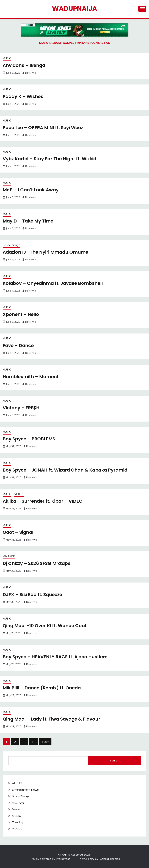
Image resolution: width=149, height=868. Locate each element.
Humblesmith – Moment (31, 377)
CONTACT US (101, 43)
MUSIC (44, 43)
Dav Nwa (31, 73)
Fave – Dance (19, 345)
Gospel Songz (11, 245)
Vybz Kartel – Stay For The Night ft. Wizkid (51, 159)
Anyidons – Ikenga (25, 65)
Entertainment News (25, 790)
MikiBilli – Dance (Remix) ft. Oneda (43, 688)
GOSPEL (69, 43)
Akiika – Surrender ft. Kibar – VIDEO (44, 501)
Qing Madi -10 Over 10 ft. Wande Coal (46, 626)
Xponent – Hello (21, 314)
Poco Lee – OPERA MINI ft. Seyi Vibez (44, 128)
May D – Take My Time (29, 221)
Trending (17, 822)
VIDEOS (19, 494)
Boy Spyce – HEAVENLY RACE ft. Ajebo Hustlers (57, 657)
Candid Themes (110, 859)
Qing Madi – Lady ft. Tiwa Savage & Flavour (53, 719)
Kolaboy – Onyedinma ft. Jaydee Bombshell (55, 283)
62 (34, 742)
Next (45, 742)
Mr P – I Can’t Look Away (31, 190)
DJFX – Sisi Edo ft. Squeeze (33, 594)
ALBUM (56, 43)
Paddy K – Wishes (24, 96)
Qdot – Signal (19, 532)
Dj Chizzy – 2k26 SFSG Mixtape (37, 563)
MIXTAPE (83, 43)
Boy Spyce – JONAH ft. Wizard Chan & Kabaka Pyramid (67, 470)
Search (114, 761)
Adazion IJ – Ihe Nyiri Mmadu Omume (47, 252)
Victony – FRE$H (21, 408)
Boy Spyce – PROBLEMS (30, 439)
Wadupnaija (74, 9)
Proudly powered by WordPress (50, 859)
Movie (16, 809)
